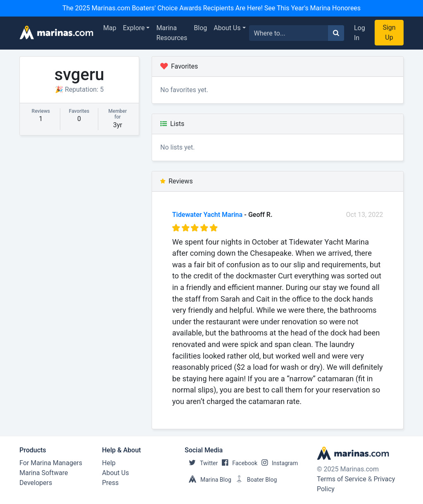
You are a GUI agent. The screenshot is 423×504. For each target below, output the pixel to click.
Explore (134, 28)
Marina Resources (172, 33)
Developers (36, 483)
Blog (200, 28)
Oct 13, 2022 (365, 215)
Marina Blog (208, 480)
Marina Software (44, 473)
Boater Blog (254, 480)
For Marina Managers (51, 463)
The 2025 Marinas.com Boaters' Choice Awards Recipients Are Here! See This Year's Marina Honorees (211, 8)
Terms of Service (342, 479)
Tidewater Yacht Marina (207, 215)
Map (110, 28)
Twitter (201, 463)
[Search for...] (289, 33)
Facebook (238, 463)
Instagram (278, 463)
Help (109, 463)
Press (110, 483)
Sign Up (389, 32)
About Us (227, 28)
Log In (360, 33)
